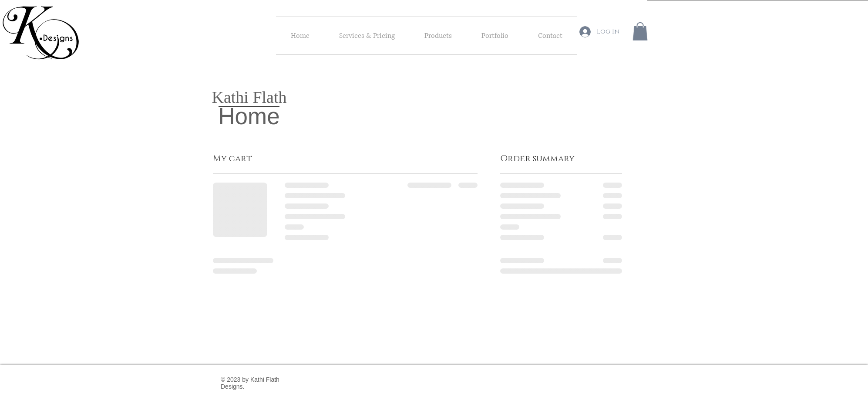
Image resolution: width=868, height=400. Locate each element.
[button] (640, 31)
